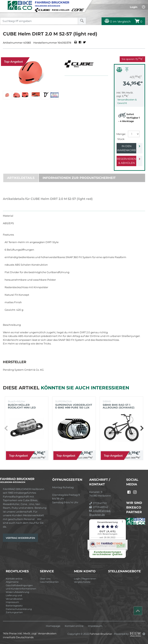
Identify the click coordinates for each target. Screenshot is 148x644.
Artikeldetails (21, 178)
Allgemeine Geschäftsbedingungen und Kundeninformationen (21, 585)
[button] (142, 428)
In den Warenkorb (126, 148)
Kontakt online (14, 579)
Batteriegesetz (14, 606)
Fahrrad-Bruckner (101, 634)
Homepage (53, 626)
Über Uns (45, 579)
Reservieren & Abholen (126, 161)
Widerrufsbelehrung (17, 592)
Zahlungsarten (14, 612)
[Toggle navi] (3, 3)
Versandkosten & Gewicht (127, 101)
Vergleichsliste (82, 582)
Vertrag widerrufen (20, 538)
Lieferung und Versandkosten (14, 597)
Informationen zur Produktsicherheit (79, 178)
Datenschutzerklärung (19, 609)
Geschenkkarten (49, 582)
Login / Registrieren (85, 579)
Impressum (12, 602)
